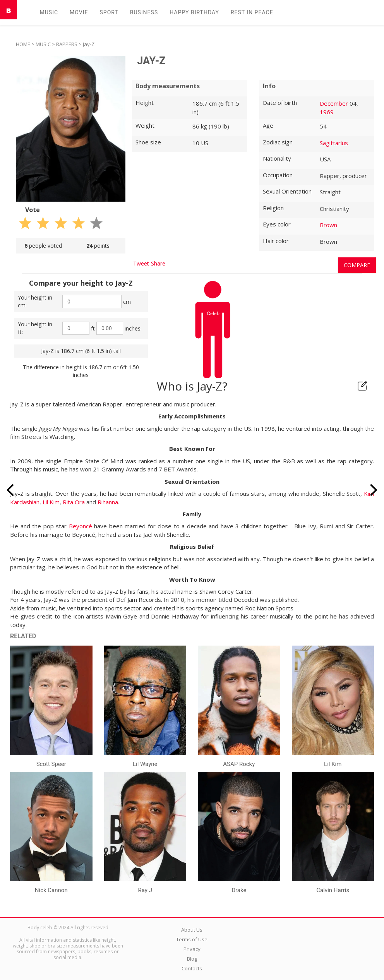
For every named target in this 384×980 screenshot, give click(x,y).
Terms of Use (192, 939)
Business (144, 12)
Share (158, 263)
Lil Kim (51, 502)
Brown (328, 225)
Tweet (141, 263)
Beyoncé (81, 526)
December (334, 103)
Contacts (192, 968)
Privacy (192, 949)
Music (49, 12)
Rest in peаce (252, 12)
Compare (357, 265)
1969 (327, 112)
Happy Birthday (194, 12)
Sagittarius (334, 143)
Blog (192, 959)
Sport (109, 12)
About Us (192, 930)
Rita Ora (74, 502)
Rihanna (108, 502)
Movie (79, 12)
